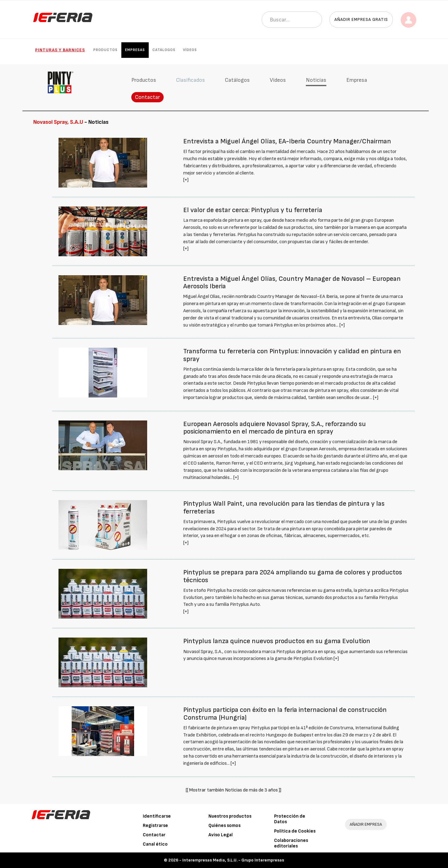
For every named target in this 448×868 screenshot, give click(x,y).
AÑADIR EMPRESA (366, 824)
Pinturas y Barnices (60, 50)
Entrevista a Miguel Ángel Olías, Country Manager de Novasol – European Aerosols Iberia (292, 283)
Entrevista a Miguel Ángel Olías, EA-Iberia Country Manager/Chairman (287, 141)
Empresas (135, 50)
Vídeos (190, 50)
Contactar (147, 97)
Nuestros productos (230, 816)
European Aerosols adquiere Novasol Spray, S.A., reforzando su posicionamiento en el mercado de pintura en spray (275, 428)
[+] (186, 180)
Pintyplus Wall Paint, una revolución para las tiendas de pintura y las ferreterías (284, 507)
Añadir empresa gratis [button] (361, 19)
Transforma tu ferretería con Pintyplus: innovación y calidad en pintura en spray (292, 355)
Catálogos (164, 50)
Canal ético (155, 844)
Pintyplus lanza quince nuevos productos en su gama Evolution (277, 641)
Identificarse (157, 816)
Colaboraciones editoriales (291, 843)
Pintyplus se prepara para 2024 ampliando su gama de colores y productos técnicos (293, 576)
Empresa (357, 80)
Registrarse (155, 826)
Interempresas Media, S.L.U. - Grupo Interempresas (233, 860)
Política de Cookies (295, 831)
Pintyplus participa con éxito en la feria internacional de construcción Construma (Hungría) (285, 714)
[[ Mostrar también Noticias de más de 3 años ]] (233, 790)
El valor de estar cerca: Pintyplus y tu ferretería (253, 210)
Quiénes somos (224, 826)
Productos (105, 50)
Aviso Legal (221, 835)
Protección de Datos (290, 819)
